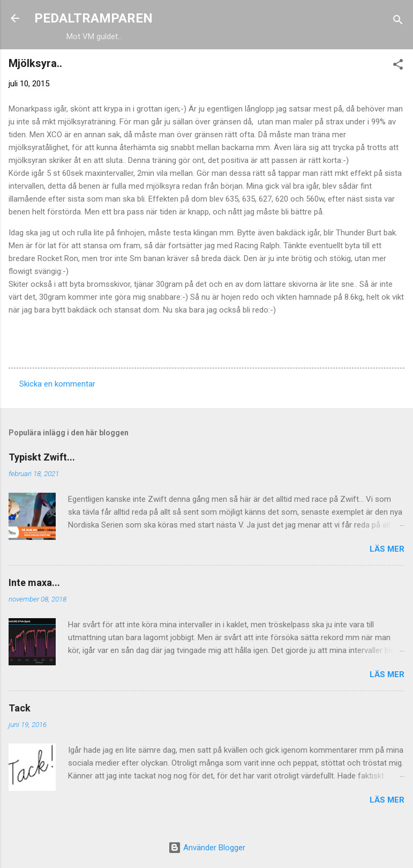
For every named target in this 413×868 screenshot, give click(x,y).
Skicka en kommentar (57, 384)
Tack (20, 708)
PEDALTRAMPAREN (93, 18)
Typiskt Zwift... (42, 457)
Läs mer (387, 549)
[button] (398, 66)
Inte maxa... (34, 583)
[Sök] (398, 22)
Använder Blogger (207, 848)
